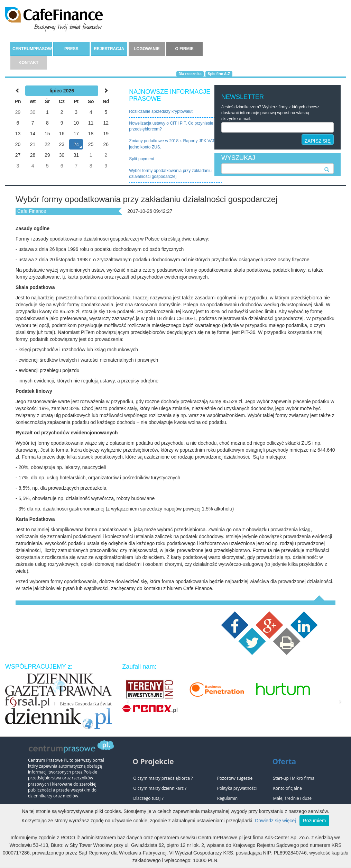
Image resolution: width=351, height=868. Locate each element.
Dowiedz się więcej (275, 821)
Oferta (284, 761)
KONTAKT (29, 63)
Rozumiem (315, 821)
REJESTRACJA (109, 49)
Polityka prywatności (237, 788)
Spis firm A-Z (219, 74)
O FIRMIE (184, 49)
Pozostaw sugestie (235, 778)
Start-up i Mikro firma (294, 778)
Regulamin (227, 798)
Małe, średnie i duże (292, 798)
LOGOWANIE (147, 49)
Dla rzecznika (190, 74)
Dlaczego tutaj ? (148, 798)
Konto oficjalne (287, 788)
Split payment (142, 159)
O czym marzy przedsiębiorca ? (163, 778)
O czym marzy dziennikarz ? (160, 788)
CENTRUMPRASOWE (32, 49)
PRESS (71, 49)
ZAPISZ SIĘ (318, 141)
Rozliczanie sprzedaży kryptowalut (161, 111)
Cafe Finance (32, 211)
